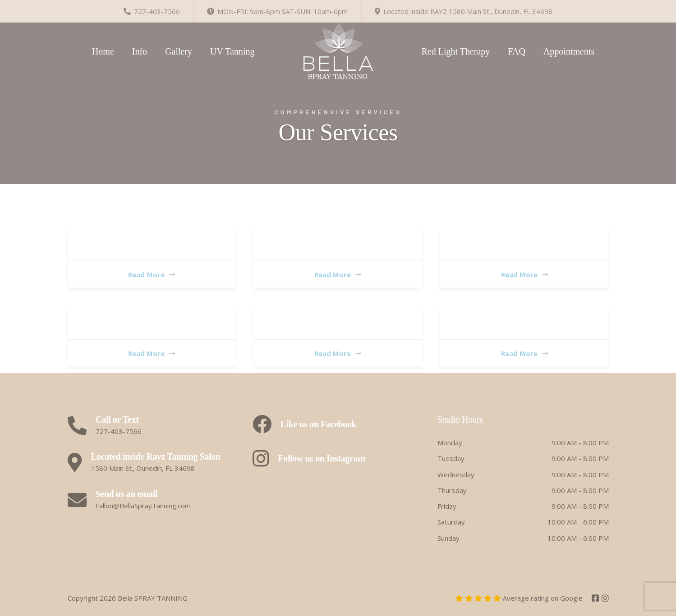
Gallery (179, 51)
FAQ (517, 51)
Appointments (569, 51)
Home (103, 51)
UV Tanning (232, 51)
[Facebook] (596, 598)
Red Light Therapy (456, 51)
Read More (152, 274)
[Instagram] (605, 598)
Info (140, 51)
